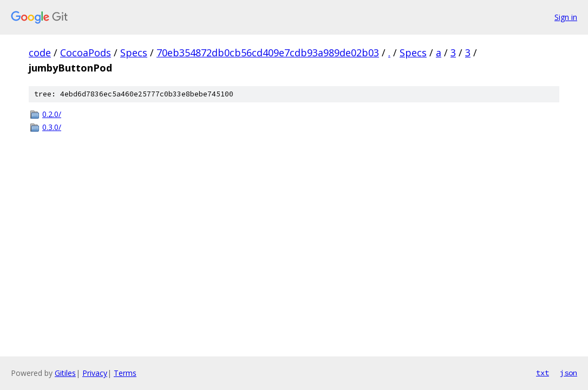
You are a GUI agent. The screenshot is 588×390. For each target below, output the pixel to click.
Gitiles (65, 373)
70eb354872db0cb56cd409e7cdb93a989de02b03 (268, 53)
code (40, 53)
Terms (125, 373)
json (569, 373)
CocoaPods (86, 53)
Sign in (566, 17)
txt (543, 373)
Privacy (95, 373)
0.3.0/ (52, 127)
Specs (134, 53)
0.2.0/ (52, 114)
